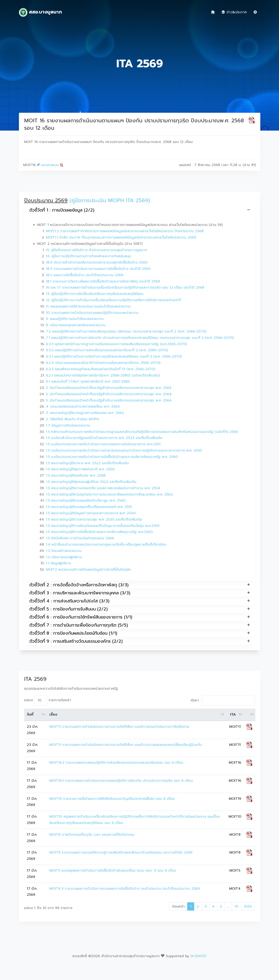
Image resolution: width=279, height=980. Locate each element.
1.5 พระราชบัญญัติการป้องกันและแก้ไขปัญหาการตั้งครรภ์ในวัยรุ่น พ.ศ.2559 (103, 526)
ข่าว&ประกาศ (234, 12)
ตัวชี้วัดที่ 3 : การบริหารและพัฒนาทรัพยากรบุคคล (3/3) (140, 593)
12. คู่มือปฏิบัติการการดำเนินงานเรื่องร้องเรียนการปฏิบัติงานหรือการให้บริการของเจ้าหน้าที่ (113, 300)
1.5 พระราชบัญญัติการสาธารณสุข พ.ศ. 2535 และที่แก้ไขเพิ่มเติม (94, 519)
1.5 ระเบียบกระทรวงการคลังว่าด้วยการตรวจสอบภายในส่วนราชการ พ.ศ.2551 (103, 444)
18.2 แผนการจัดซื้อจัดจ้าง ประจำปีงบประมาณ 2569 (85, 275)
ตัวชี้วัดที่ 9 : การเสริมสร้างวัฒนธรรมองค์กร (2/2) (140, 641)
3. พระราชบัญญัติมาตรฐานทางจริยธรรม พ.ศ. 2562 (85, 413)
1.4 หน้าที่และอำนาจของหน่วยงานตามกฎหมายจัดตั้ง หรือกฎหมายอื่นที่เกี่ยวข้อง (106, 545)
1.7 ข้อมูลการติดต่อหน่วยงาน (68, 425)
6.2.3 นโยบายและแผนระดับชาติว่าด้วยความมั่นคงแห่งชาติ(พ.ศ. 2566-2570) (103, 363)
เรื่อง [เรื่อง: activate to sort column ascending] (53, 714)
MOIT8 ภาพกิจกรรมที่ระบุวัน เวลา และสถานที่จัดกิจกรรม (92, 835)
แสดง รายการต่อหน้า (48, 700)
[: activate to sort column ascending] (250, 715)
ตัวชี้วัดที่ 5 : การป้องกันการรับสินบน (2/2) (140, 609)
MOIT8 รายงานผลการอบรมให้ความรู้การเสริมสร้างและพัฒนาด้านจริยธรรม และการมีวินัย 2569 (121, 852)
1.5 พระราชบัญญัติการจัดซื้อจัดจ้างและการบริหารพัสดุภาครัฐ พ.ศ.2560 (99, 532)
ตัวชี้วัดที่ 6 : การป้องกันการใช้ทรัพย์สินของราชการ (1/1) (140, 617)
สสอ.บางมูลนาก (41, 12)
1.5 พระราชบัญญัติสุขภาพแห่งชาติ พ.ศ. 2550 (80, 469)
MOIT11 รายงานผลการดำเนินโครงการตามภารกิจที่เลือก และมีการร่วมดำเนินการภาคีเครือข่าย (119, 727)
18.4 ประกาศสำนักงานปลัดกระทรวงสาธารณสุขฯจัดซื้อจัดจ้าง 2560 (97, 262)
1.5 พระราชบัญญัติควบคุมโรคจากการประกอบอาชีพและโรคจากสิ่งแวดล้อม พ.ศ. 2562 (109, 494)
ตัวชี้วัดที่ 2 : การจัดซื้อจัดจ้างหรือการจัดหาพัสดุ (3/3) (140, 585)
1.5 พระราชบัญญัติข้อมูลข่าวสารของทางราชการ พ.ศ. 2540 (91, 513)
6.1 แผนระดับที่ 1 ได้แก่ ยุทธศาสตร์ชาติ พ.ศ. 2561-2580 (88, 382)
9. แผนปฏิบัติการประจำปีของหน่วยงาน (75, 319)
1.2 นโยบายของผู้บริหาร (64, 557)
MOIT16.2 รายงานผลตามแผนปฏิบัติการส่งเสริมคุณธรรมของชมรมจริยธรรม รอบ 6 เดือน (116, 763)
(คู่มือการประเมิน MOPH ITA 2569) (110, 200)
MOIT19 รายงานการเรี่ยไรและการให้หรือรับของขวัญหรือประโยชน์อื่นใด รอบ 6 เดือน (112, 799)
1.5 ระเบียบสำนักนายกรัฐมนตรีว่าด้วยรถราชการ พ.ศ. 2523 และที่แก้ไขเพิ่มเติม (104, 438)
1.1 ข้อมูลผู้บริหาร (58, 563)
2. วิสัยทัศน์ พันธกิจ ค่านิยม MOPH (72, 419)
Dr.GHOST (199, 956)
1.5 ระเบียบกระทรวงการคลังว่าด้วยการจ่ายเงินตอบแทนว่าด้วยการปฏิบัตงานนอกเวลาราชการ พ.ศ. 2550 (124, 450)
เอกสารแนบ (50, 165)
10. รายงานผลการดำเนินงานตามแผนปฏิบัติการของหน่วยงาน (92, 313)
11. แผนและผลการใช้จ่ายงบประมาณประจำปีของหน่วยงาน (88, 306)
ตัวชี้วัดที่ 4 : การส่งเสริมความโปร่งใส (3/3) (140, 601)
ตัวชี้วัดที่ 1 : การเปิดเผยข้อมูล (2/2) (140, 210)
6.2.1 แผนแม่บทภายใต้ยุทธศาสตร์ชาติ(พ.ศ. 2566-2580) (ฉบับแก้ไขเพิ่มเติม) (103, 375)
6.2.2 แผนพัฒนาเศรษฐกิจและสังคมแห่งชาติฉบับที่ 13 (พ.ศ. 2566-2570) (100, 369)
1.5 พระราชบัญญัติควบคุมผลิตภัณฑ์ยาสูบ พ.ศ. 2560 (86, 501)
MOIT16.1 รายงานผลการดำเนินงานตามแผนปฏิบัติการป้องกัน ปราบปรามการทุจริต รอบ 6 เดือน (121, 781)
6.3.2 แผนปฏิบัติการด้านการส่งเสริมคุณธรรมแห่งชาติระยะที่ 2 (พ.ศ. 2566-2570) (107, 350)
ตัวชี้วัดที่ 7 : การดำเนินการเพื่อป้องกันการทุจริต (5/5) (140, 625)
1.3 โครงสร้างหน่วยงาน (64, 551)
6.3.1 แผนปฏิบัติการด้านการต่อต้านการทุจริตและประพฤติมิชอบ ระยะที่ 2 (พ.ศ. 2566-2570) (114, 356)
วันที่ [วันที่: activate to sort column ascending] (30, 714)
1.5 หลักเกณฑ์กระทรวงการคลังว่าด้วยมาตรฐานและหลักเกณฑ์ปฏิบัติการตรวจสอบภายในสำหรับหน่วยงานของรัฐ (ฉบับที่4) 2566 (142, 432)
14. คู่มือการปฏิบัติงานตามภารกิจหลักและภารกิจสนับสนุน (88, 256)
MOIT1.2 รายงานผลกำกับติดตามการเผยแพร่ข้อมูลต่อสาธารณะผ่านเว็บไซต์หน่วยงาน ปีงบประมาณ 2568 (125, 231)
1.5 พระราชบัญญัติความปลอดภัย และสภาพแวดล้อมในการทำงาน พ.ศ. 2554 (103, 488)
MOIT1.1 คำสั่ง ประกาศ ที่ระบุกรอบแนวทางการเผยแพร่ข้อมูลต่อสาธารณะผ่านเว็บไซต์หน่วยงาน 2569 (121, 237)
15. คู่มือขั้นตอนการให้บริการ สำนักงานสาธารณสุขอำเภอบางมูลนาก (97, 250)
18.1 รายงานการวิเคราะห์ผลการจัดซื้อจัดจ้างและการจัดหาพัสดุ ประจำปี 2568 (103, 281)
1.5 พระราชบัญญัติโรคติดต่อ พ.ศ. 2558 (76, 476)
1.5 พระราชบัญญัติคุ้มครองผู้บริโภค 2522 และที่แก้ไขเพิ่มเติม (91, 482)
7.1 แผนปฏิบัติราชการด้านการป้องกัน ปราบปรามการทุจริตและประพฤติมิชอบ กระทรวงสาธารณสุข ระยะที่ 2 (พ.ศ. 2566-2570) (140, 338)
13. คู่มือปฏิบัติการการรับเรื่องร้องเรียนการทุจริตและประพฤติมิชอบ (95, 294)
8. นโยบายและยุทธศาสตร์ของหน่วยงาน (76, 325)
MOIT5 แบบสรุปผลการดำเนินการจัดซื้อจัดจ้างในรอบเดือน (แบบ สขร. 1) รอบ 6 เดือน (113, 871)
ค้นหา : (223, 700)
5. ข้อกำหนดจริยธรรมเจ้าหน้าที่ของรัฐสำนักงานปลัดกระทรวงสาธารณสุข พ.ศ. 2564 (109, 388)
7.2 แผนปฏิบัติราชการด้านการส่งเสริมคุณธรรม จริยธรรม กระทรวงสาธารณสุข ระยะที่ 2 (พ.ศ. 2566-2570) (126, 331)
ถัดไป (248, 906)
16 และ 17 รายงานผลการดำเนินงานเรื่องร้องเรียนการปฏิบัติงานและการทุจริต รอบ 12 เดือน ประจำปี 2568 (125, 287)
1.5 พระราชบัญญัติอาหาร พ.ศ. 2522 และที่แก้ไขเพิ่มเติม (87, 463)
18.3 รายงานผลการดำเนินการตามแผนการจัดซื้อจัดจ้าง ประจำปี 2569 (98, 269)
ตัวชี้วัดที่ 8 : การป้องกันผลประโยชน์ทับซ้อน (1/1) (140, 633)
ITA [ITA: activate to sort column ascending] (233, 714)
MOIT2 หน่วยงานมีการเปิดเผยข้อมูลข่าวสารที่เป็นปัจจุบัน (88, 570)
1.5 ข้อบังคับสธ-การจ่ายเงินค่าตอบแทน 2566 (80, 538)
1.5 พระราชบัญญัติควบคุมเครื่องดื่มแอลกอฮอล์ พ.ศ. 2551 (89, 507)
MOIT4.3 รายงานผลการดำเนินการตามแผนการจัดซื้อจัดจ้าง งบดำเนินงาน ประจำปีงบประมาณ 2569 (125, 889)
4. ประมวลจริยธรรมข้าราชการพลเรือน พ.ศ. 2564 (83, 407)
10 (236, 906)
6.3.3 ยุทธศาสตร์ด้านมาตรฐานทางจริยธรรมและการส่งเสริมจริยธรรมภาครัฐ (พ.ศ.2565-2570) (116, 344)
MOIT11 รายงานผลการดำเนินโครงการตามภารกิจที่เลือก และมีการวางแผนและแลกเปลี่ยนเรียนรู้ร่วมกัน (126, 745)
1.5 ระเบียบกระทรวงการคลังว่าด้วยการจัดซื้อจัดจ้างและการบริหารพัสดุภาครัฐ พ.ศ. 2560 (112, 457)
